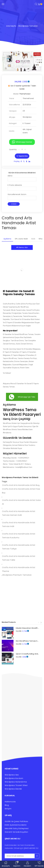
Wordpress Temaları (28, 26)
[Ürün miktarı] (22, 149)
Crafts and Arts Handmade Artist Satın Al (21, 502)
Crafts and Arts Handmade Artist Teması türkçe (19, 547)
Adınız (22, 178)
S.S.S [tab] (33, 239)
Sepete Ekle (23, 156)
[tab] (7, 239)
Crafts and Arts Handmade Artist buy (21, 485)
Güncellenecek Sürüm (22, 196)
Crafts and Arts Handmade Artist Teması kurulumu (19, 536)
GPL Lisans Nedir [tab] (21, 239)
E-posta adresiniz (22, 187)
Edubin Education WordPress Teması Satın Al (28, 628)
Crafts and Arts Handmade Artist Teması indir (19, 524)
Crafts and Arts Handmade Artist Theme (19, 569)
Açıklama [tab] (7, 239)
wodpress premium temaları (17, 575)
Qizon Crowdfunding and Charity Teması (28, 654)
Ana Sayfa (11, 26)
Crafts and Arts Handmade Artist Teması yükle (19, 558)
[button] (22, 142)
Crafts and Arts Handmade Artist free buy (21, 491)
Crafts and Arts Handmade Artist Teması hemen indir (19, 513)
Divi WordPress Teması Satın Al (28, 641)
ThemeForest (25, 94)
